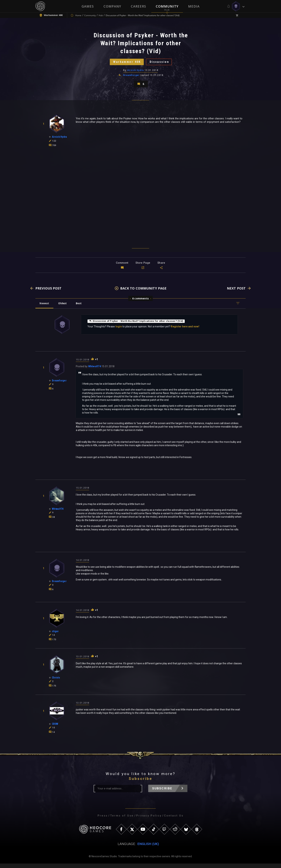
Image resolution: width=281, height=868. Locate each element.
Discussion (161, 63)
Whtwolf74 (95, 371)
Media (194, 6)
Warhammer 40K (125, 63)
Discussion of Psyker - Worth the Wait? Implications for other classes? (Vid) (138, 325)
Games (88, 6)
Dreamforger (131, 78)
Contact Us (174, 820)
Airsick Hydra (136, 73)
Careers (138, 6)
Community (167, 6)
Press (103, 820)
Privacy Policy (149, 820)
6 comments (140, 303)
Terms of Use (122, 820)
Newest (45, 308)
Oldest (64, 308)
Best (82, 308)
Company (112, 6)
